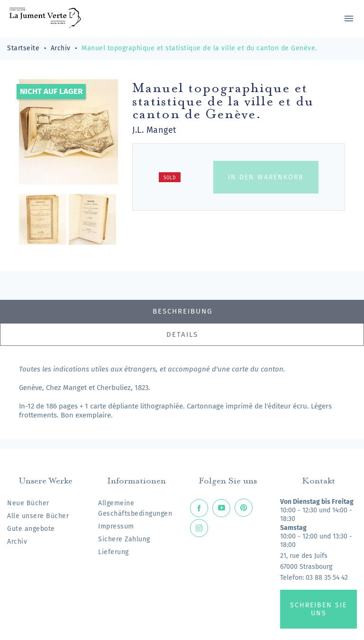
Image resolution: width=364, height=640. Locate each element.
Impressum (116, 526)
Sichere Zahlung (124, 539)
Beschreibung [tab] (182, 311)
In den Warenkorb (266, 177)
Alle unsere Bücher (38, 516)
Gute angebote (31, 529)
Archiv (17, 542)
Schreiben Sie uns (318, 609)
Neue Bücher (28, 503)
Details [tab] (182, 334)
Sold (170, 178)
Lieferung (114, 552)
